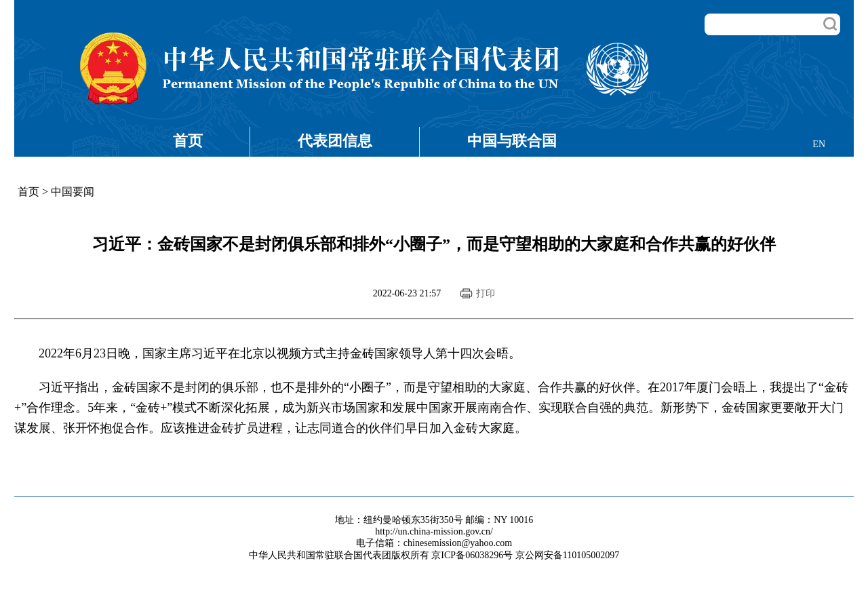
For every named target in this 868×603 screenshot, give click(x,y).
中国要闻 (73, 192)
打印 (486, 293)
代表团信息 (335, 141)
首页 (188, 141)
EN (819, 144)
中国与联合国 (512, 141)
